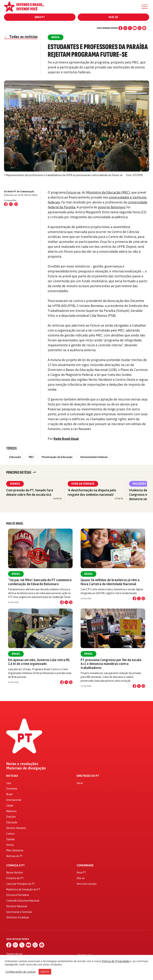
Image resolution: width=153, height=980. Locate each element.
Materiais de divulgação (26, 768)
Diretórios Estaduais (18, 917)
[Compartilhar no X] (66, 602)
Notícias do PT (15, 856)
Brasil (16, 574)
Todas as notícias (21, 37)
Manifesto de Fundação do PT (23, 889)
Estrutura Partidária (18, 895)
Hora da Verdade (83, 484)
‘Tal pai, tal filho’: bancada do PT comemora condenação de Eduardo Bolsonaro (40, 582)
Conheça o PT (15, 866)
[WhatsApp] (139, 28)
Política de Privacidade (115, 961)
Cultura (10, 834)
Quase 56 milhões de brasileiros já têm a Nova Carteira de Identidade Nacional (110, 582)
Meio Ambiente (15, 850)
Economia (12, 789)
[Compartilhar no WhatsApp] (16, 204)
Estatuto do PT (15, 878)
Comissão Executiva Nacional (23, 901)
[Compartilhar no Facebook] (6, 204)
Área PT (40, 17)
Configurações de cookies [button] (21, 972)
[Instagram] (125, 28)
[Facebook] (120, 28)
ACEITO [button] (45, 972)
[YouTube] (135, 28)
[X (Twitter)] (130, 28)
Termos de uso (14, 954)
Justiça (10, 845)
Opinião (11, 839)
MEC (31, 457)
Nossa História (14, 873)
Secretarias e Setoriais (19, 912)
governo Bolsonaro (112, 207)
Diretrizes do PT (88, 776)
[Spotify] (144, 28)
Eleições (11, 817)
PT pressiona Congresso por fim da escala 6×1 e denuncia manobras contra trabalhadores (111, 664)
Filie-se (113, 17)
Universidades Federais (94, 457)
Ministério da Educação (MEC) (108, 192)
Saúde (10, 806)
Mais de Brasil (15, 523)
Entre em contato (87, 884)
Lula (9, 783)
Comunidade (85, 866)
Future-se (73, 192)
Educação (15, 457)
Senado (15, 484)
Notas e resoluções (22, 764)
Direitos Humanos (16, 828)
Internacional (14, 800)
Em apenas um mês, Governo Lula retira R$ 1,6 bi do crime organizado (39, 662)
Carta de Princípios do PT (21, 884)
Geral (80, 783)
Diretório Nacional (17, 906)
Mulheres (139, 484)
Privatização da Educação (57, 457)
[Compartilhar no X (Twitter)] (11, 204)
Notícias (12, 776)
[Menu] (145, 7)
